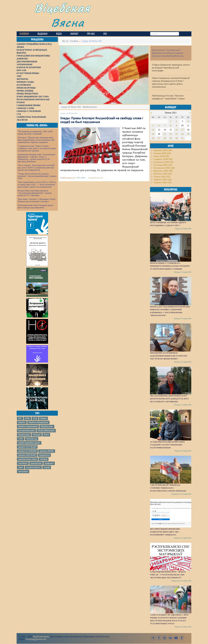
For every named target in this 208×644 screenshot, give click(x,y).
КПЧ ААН (81, 178)
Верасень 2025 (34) (163, 171)
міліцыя (44, 459)
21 (165, 134)
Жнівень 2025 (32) (163, 174)
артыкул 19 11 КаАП (27, 447)
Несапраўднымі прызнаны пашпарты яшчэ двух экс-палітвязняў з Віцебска (165, 532)
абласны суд (32, 439)
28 (165, 138)
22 (171, 134)
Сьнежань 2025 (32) (164, 162)
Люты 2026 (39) (161, 156)
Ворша (43, 418)
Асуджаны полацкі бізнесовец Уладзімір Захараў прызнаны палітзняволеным (167, 445)
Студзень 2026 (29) (163, 159)
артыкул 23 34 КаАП (27, 451)
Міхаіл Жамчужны (46, 431)
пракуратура (36, 463)
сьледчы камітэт (33, 467)
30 (177, 138)
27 (159, 138)
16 (177, 130)
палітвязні (23, 463)
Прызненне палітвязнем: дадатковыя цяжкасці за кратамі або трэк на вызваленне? (169, 356)
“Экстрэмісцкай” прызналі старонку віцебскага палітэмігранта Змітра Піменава (168, 488)
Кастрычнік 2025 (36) (164, 168)
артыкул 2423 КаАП (27, 455)
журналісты (44, 455)
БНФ (27, 418)
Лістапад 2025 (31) (163, 165)
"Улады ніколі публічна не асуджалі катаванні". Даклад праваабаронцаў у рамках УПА (37, 176)
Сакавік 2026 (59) (162, 153)
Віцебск (22, 422)
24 (182, 134)
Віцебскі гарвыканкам (28, 426)
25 (188, 134)
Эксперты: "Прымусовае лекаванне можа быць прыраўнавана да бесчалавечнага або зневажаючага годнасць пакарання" (36, 140)
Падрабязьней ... (97, 178)
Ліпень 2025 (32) (162, 177)
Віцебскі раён (47, 426)
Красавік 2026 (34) (163, 150)
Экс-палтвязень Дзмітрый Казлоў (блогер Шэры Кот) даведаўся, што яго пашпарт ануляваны (169, 399)
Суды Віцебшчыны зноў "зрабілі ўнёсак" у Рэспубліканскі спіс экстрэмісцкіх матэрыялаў (168, 575)
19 (153, 134)
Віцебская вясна (41, 636)
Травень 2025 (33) (163, 183)
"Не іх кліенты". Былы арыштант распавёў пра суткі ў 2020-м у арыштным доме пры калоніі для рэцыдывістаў (36, 168)
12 (153, 130)
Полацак (37, 435)
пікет (21, 467)
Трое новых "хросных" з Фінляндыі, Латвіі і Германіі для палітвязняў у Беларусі (37, 200)
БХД (35, 418)
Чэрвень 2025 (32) (163, 180)
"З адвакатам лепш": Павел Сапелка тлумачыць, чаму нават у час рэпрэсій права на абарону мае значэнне (37, 148)
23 (177, 134)
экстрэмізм (23, 471)
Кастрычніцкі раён (26, 431)
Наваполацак (24, 435)
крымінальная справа (28, 459)
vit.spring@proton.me (36, 639)
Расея (46, 435)
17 (182, 130)
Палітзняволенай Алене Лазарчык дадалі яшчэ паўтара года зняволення (35, 206)
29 (171, 138)
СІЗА (21, 439)
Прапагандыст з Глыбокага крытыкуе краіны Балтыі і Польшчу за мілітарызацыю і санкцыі (170, 266)
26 (153, 138)
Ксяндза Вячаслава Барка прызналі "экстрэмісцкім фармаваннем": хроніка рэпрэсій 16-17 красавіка (35, 193)
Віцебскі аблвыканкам (38, 422)
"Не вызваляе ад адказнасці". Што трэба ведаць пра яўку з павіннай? (35, 133)
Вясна (68, 23)
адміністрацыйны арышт (29, 443)
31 (182, 138)
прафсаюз (49, 463)
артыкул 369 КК (47, 451)
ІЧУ (20, 418)
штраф (47, 467)
